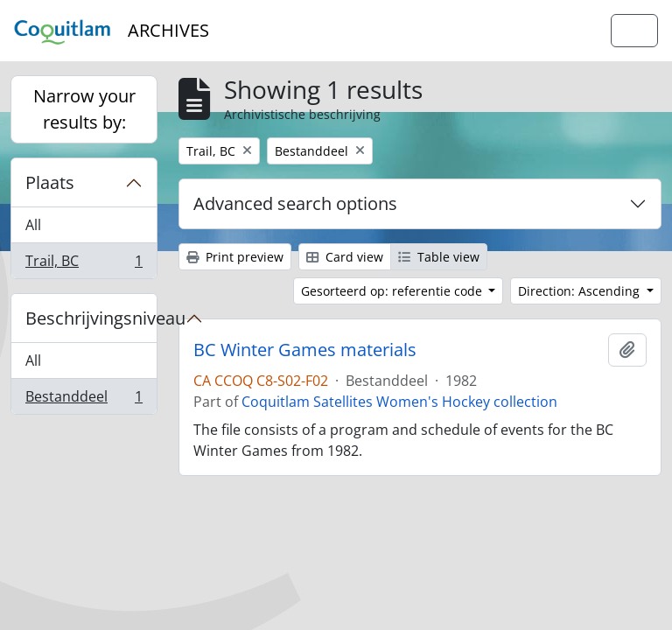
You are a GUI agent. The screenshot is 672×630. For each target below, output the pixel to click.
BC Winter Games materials (305, 350)
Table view (439, 257)
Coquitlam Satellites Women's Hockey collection (399, 402)
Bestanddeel (84, 400)
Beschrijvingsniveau (91, 318)
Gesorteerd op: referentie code (393, 291)
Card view (345, 257)
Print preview (235, 257)
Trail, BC (84, 264)
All (33, 225)
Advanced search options (295, 203)
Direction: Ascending (581, 291)
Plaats (50, 182)
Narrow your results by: (84, 109)
